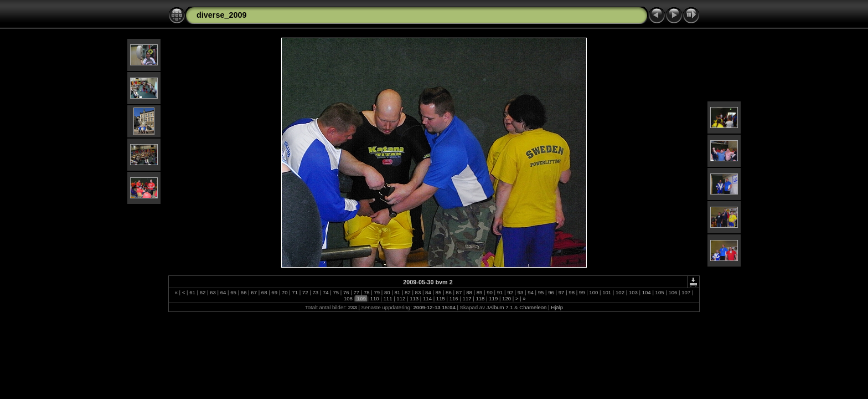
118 (480, 298)
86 (448, 292)
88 (469, 292)
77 (356, 292)
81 (397, 292)
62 (203, 292)
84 (428, 292)
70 (285, 292)
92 (510, 292)
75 (336, 292)
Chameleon (533, 307)
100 (594, 292)
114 (427, 298)
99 (582, 292)
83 (418, 292)
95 (541, 292)
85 (438, 292)
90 (490, 292)
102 (620, 292)
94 (531, 292)
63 (213, 292)
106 (673, 292)
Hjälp (557, 307)
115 (440, 298)
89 (479, 292)
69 (275, 292)
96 (551, 292)
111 (388, 298)
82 (407, 292)
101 (607, 292)
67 (254, 292)
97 (561, 292)
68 (264, 292)
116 (454, 298)
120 (506, 298)
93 (520, 292)
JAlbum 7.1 (500, 307)
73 (316, 292)
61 (193, 292)
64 (223, 292)
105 (660, 292)
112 (401, 298)
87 (459, 292)
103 (633, 292)
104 (646, 292)
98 (572, 292)
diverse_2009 (221, 15)
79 (377, 292)
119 (494, 298)
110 (374, 298)
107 (686, 292)
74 (325, 292)
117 (467, 298)
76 (346, 292)
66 (244, 292)
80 (387, 292)
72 (305, 292)
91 (500, 292)
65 (234, 292)
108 (348, 298)
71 (295, 292)
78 (366, 292)
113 (414, 298)
